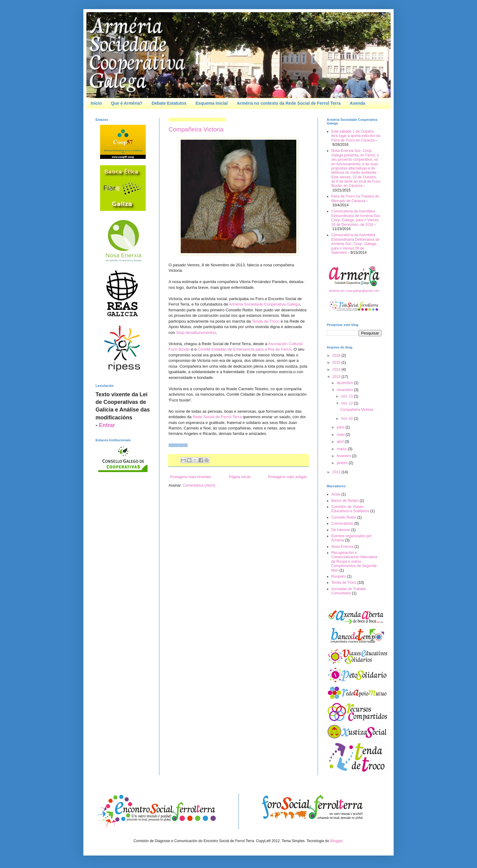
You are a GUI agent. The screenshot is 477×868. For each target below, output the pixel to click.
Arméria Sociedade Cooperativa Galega (264, 304)
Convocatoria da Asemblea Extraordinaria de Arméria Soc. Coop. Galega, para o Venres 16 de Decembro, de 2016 (356, 218)
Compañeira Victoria (196, 129)
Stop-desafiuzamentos (196, 332)
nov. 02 (347, 418)
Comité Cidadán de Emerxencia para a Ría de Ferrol (245, 349)
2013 (337, 377)
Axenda (358, 103)
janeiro (343, 463)
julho (341, 427)
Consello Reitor (344, 517)
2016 (337, 355)
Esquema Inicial (212, 103)
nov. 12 (347, 403)
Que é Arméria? (127, 103)
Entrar (107, 425)
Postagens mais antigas (288, 477)
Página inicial (240, 477)
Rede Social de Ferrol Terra (217, 417)
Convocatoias (342, 523)
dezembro (345, 383)
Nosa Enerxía (342, 547)
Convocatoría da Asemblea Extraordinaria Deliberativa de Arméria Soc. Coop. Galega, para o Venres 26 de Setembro (355, 244)
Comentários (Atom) (199, 485)
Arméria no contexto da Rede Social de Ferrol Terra (289, 103)
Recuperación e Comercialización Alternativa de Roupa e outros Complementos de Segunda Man (354, 562)
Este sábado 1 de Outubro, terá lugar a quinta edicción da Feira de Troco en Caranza (356, 136)
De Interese (341, 530)
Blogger (336, 841)
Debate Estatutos (169, 103)
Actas (336, 494)
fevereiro (344, 456)
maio (341, 435)
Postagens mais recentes (191, 477)
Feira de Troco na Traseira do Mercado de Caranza (355, 198)
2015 (337, 362)
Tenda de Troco (266, 321)
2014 (337, 369)
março (342, 449)
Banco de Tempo (345, 501)
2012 (337, 472)
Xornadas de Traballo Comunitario (349, 591)
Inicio (96, 103)
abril (341, 442)
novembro (345, 390)
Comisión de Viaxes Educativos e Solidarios (350, 509)
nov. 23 (347, 396)
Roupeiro (339, 576)
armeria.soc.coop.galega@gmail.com (354, 291)
